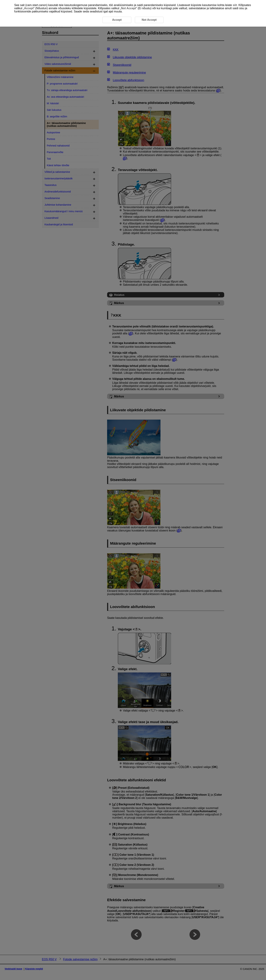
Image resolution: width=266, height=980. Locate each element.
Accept (29, 8)
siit (235, 5)
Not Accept (128, 8)
